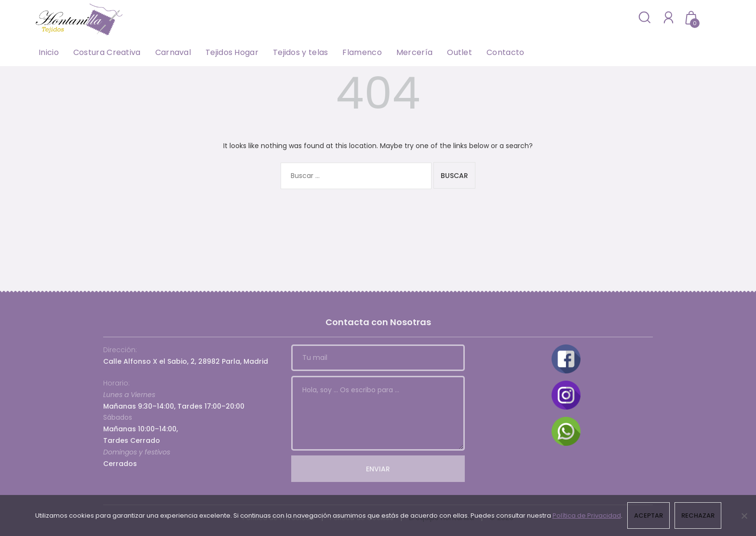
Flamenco (362, 52)
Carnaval (173, 52)
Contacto (505, 52)
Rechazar (698, 515)
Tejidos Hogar (232, 52)
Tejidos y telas (301, 52)
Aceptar (648, 515)
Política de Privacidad (587, 515)
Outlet (459, 52)
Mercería (414, 52)
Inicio (49, 52)
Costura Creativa (107, 52)
